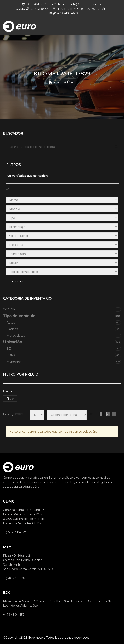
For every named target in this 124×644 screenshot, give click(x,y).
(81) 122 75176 (88, 9)
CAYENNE (62, 309)
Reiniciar (17, 281)
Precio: (8, 391)
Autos (64, 323)
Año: (9, 189)
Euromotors (37, 638)
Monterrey (64, 362)
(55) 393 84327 (38, 9)
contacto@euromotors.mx (82, 4)
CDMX (64, 355)
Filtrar (10, 399)
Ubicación (62, 342)
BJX (64, 349)
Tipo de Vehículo (62, 316)
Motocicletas (64, 336)
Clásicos (64, 329)
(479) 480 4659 (65, 13)
